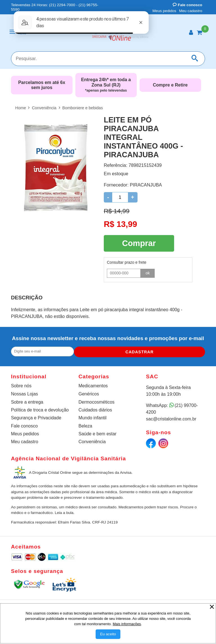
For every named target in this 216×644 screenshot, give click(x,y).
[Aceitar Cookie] (108, 634)
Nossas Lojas (24, 393)
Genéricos (89, 393)
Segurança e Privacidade (36, 417)
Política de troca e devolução (40, 409)
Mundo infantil (93, 417)
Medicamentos (93, 385)
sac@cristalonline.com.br (171, 418)
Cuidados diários (95, 409)
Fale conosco (187, 5)
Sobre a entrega (27, 401)
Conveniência (92, 441)
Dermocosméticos (96, 401)
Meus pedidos (164, 11)
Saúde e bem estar (97, 433)
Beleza (85, 425)
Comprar (139, 242)
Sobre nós (21, 385)
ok (148, 271)
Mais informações (127, 624)
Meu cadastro (191, 11)
